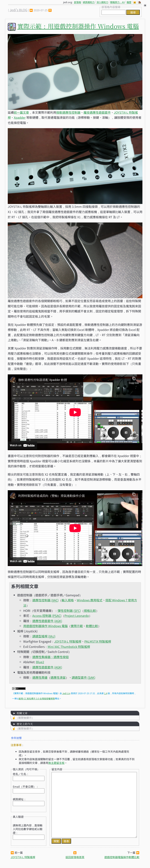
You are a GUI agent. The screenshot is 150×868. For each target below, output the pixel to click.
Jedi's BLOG (18, 10)
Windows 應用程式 (90, 600)
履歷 (129, 2)
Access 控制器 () (47, 616)
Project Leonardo (77, 616)
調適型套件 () (84, 677)
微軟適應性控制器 (68, 112)
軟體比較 (92, 626)
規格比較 (90, 610)
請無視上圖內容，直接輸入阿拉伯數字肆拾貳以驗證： (28, 829)
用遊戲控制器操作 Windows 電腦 (45, 626)
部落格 (77, 2)
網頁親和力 (89, 2)
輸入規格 (68, 600)
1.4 (106, 693)
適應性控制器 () (45, 600)
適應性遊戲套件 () (47, 621)
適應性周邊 (40, 677)
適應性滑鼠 (58, 677)
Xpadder (20, 117)
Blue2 (40, 662)
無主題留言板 (56, 763)
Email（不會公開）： (26, 786)
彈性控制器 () (69, 611)
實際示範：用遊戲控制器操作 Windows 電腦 (78, 26)
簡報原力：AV (117, 2)
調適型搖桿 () (44, 636)
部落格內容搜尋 (111, 7)
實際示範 (77, 626)
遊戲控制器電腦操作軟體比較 (122, 857)
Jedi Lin (66, 693)
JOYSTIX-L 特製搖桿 (68, 641)
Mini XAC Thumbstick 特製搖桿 (69, 647)
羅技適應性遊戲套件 (97, 112)
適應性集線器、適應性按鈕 (51, 657)
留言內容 (57, 769)
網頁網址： (20, 799)
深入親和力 (102, 2)
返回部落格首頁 (75, 857)
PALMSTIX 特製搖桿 (98, 641)
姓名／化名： (21, 774)
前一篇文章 (21, 112)
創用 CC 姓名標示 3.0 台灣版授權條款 (37, 698)
